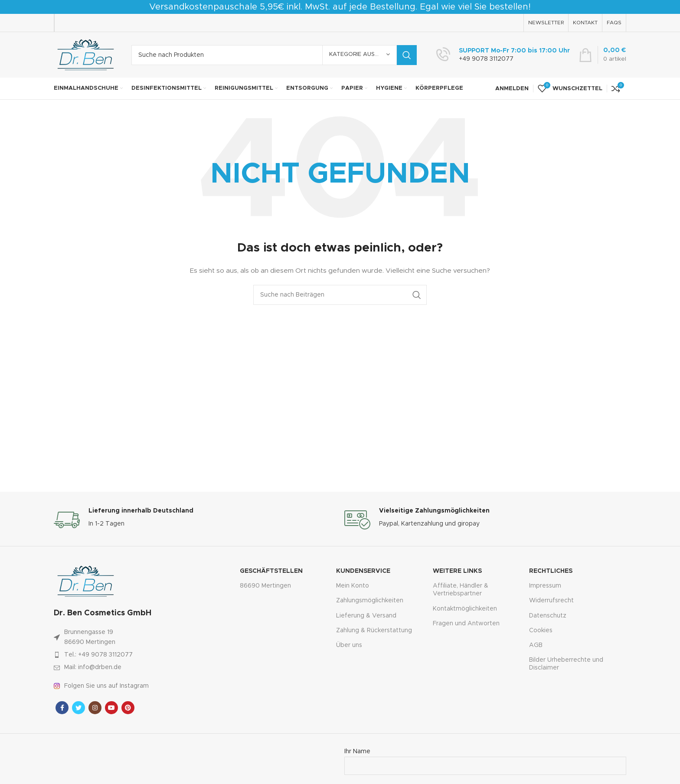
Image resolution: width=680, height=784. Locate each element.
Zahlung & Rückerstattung (374, 630)
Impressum (545, 586)
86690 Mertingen (265, 586)
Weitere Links (457, 571)
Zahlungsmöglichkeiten (370, 601)
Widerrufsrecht (551, 601)
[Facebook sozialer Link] (62, 708)
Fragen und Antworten (466, 624)
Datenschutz (548, 616)
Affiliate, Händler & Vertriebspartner (461, 590)
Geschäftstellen (271, 571)
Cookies (541, 630)
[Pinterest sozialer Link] (128, 708)
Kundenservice (363, 571)
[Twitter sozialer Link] (78, 708)
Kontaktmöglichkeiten (465, 609)
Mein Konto (353, 586)
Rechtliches (551, 571)
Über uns (349, 645)
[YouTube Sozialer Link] (111, 708)
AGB (536, 645)
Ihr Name (485, 758)
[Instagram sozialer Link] (95, 708)
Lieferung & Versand (366, 616)
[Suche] (274, 55)
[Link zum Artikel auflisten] (128, 655)
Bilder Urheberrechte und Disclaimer (566, 664)
